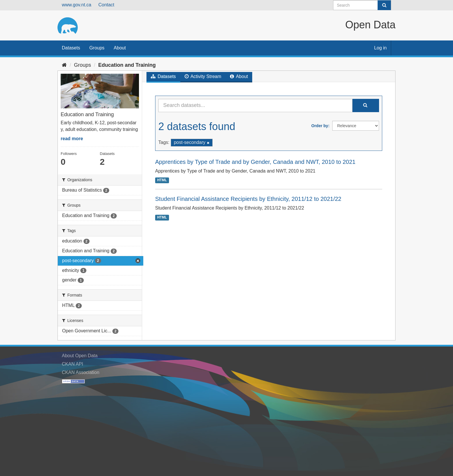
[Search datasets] (362, 5)
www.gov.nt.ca (77, 5)
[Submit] (384, 5)
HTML (162, 180)
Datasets (71, 48)
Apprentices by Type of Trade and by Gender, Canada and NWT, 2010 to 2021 (255, 162)
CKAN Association (81, 372)
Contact (106, 5)
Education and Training (127, 65)
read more (72, 139)
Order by (320, 126)
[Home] (64, 65)
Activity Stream (203, 76)
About (120, 48)
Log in (380, 48)
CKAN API (73, 364)
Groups (97, 48)
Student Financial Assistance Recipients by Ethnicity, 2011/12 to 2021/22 (248, 199)
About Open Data (80, 356)
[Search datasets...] (255, 105)
